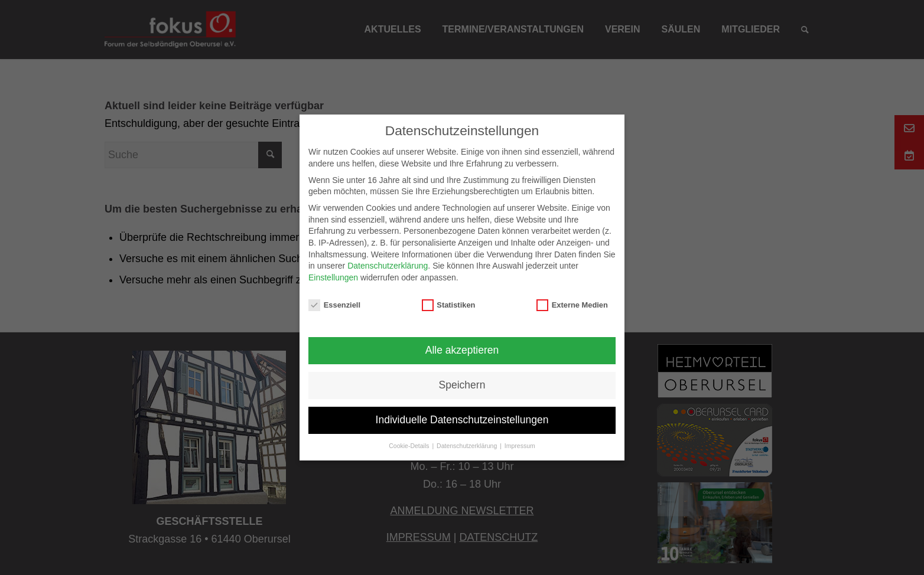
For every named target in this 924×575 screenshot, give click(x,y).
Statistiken (449, 305)
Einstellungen (333, 277)
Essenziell (334, 305)
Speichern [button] (462, 385)
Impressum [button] (520, 446)
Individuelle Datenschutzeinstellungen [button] (462, 420)
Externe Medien (572, 305)
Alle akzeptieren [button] (462, 350)
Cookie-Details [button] (410, 446)
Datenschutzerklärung (388, 266)
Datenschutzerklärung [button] (468, 446)
